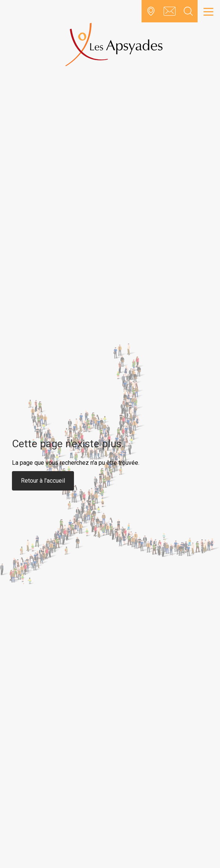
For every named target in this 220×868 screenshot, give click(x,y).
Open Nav (206, 7)
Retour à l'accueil (43, 481)
